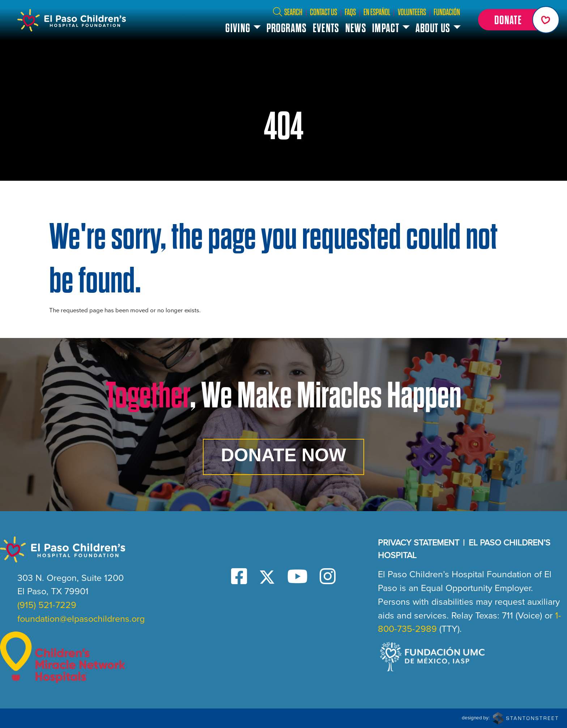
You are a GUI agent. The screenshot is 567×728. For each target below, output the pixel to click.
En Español (377, 12)
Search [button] (287, 12)
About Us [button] (433, 28)
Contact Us (323, 12)
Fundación (447, 12)
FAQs (350, 12)
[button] (517, 20)
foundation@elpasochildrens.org (81, 619)
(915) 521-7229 (47, 605)
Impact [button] (386, 28)
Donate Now (283, 455)
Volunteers (412, 12)
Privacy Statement (419, 543)
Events (326, 28)
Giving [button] (238, 28)
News (356, 28)
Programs (287, 28)
